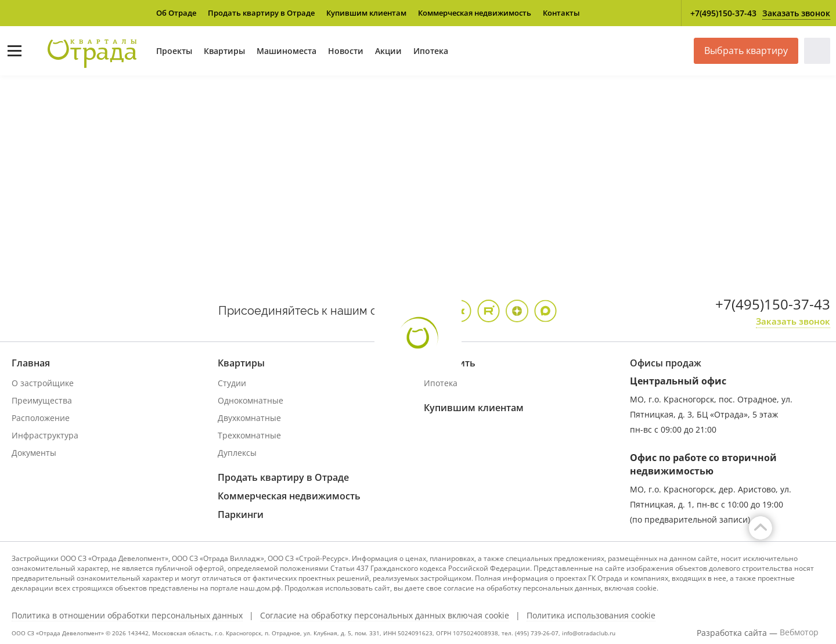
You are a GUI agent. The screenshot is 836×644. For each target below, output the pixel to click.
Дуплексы (237, 453)
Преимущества (42, 400)
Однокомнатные (251, 400)
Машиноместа (287, 51)
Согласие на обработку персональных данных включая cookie (385, 616)
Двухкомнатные (249, 418)
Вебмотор (799, 632)
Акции (388, 51)
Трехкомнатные (249, 435)
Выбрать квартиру (746, 51)
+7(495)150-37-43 (723, 13)
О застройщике (43, 383)
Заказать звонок (796, 13)
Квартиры (224, 51)
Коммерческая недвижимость (475, 13)
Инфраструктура (45, 435)
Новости (346, 51)
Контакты (561, 13)
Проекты (174, 51)
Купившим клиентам (366, 13)
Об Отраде (176, 13)
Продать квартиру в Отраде (261, 13)
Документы (34, 453)
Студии (232, 383)
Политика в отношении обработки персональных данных (127, 616)
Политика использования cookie (591, 616)
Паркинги (241, 515)
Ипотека (431, 51)
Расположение (41, 418)
